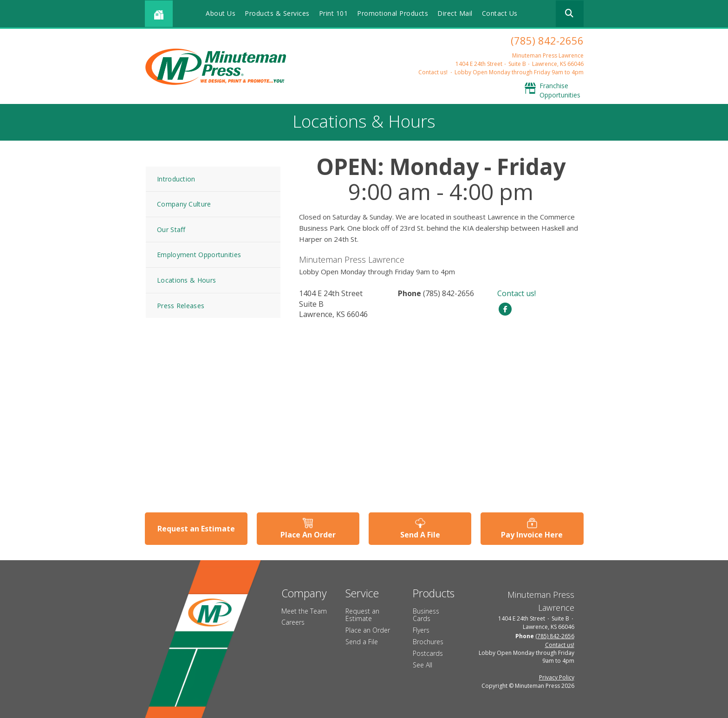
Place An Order (308, 535)
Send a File (362, 642)
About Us (221, 13)
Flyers (421, 630)
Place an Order (368, 630)
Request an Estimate (196, 529)
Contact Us (500, 13)
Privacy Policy (557, 677)
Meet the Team (304, 611)
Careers (293, 622)
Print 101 (334, 13)
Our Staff (171, 230)
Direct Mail (455, 13)
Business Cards (426, 615)
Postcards (428, 653)
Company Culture (184, 204)
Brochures (428, 642)
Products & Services (277, 13)
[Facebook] (505, 308)
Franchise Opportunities (560, 90)
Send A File (420, 535)
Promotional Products (393, 13)
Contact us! (433, 72)
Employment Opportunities (199, 255)
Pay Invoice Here (532, 535)
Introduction (176, 179)
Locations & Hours (186, 280)
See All (422, 665)
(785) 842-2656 (547, 40)
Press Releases (181, 306)
